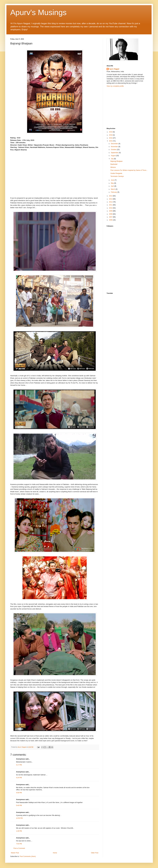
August (113, 156)
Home (55, 853)
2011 (111, 205)
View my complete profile (115, 86)
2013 (111, 199)
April (113, 186)
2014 (111, 196)
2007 (111, 217)
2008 (111, 214)
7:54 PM (19, 844)
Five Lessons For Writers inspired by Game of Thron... (129, 170)
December (115, 144)
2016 (111, 138)
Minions (113, 167)
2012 (111, 202)
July (112, 159)
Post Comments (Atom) (28, 856)
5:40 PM (19, 805)
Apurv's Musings (38, 12)
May (113, 183)
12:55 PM (19, 818)
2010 (111, 208)
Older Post (95, 853)
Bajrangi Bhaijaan (117, 161)
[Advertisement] (126, 107)
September (115, 153)
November (115, 147)
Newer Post (15, 853)
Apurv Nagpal (114, 69)
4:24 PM (19, 778)
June (113, 180)
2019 (111, 132)
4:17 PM (19, 765)
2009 (111, 211)
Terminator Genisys (117, 176)
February (114, 192)
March (113, 189)
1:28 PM (19, 831)
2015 (111, 141)
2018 (111, 135)
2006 (111, 220)
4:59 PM (19, 793)
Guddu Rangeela (116, 173)
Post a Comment (19, 848)
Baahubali (114, 164)
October (114, 150)
